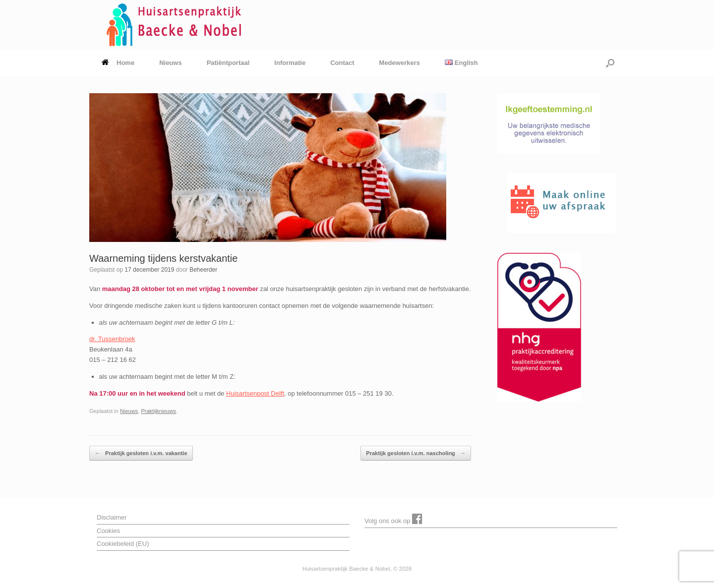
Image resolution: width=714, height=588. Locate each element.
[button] (610, 63)
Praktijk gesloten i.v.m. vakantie (141, 453)
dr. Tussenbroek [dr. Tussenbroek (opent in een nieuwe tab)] (112, 339)
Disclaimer (112, 517)
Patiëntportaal (228, 63)
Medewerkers (400, 63)
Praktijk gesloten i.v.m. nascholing (416, 453)
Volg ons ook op (393, 519)
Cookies (108, 531)
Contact (342, 63)
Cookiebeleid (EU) (123, 544)
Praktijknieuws (158, 411)
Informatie (290, 63)
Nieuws (171, 63)
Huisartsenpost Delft (255, 393)
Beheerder (203, 270)
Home (118, 63)
